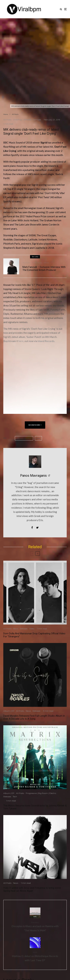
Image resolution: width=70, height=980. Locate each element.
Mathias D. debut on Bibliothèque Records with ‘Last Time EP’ (35, 956)
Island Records (46, 341)
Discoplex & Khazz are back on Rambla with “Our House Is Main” (35, 926)
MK (24, 147)
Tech (15, 797)
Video (32, 629)
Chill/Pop (17, 120)
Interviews (37, 263)
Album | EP (9, 711)
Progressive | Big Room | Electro (41, 793)
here (21, 341)
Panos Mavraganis (33, 476)
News (46, 263)
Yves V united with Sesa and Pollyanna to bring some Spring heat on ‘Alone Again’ (32, 889)
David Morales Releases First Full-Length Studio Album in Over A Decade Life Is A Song (34, 717)
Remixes (37, 120)
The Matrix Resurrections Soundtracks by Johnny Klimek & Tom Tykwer (35, 807)
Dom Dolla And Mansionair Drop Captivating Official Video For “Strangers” (34, 635)
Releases (27, 120)
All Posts (7, 120)
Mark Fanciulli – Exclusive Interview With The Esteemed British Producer (44, 269)
